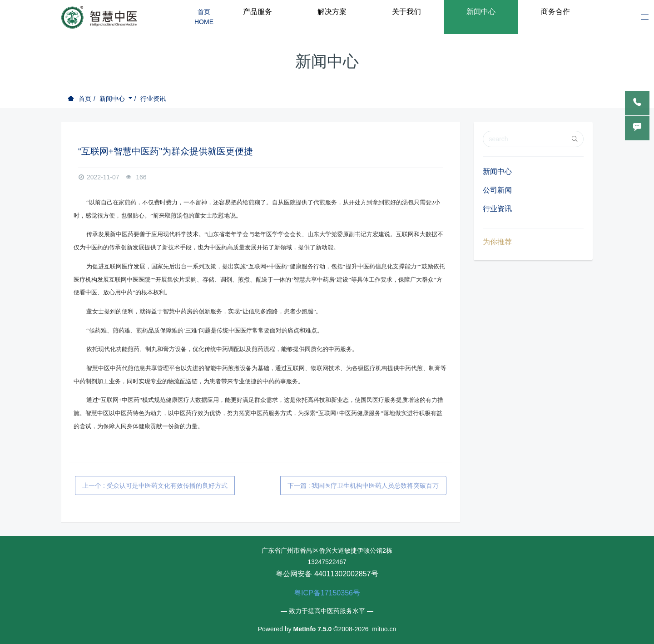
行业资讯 (153, 99)
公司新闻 (497, 190)
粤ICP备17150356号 (327, 593)
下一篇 (363, 485)
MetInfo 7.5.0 (313, 629)
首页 (85, 99)
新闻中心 (113, 99)
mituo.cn (384, 629)
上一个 (155, 485)
